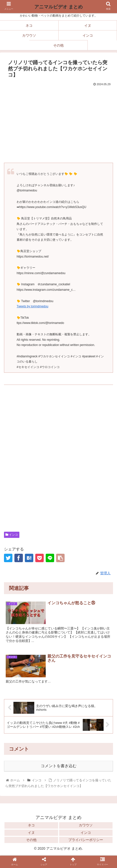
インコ (12, 535)
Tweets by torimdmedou (32, 306)
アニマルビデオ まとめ (58, 7)
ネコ (31, 825)
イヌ (31, 833)
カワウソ (86, 825)
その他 (31, 840)
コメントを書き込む (59, 766)
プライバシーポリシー (86, 840)
